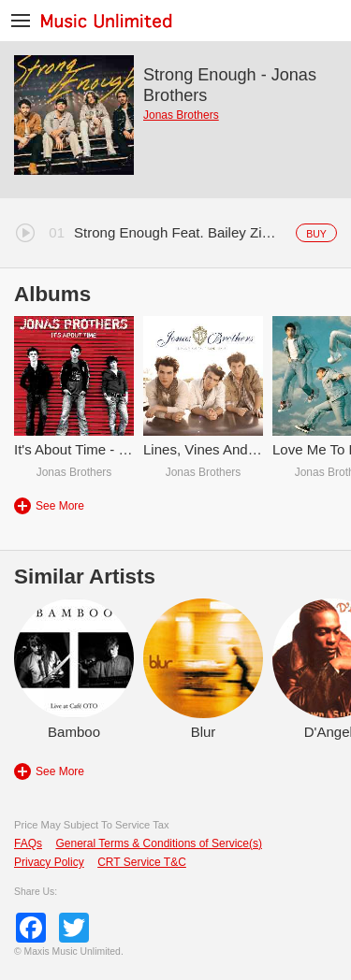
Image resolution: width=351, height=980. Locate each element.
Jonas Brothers (181, 115)
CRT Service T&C (142, 862)
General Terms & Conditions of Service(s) (159, 843)
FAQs (28, 843)
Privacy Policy (49, 862)
